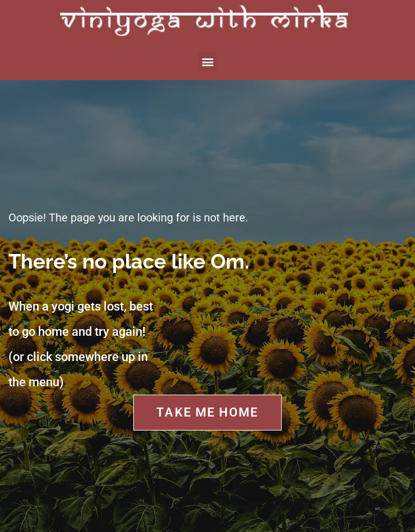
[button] (207, 61)
